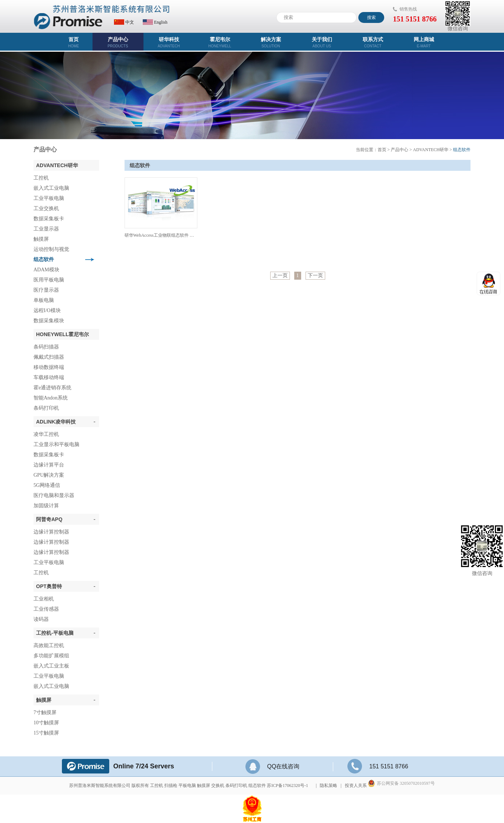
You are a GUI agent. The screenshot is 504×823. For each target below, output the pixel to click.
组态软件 (44, 259)
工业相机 (44, 599)
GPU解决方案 (49, 475)
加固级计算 (46, 506)
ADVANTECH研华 (57, 165)
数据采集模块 (49, 321)
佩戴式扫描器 (49, 357)
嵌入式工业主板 (51, 666)
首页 (74, 42)
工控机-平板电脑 (66, 633)
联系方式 (373, 42)
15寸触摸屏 (46, 733)
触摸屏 (41, 239)
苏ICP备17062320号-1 (288, 785)
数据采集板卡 (49, 219)
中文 (124, 22)
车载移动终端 (49, 377)
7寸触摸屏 (45, 712)
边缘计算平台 (49, 465)
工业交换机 (46, 208)
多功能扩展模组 (51, 656)
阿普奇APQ (66, 519)
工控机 (41, 178)
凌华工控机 (46, 434)
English (155, 22)
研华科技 (169, 42)
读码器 (41, 619)
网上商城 (424, 42)
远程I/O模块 (47, 310)
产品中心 (118, 42)
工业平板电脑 (49, 198)
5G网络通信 (47, 485)
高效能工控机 (49, 645)
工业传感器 (46, 609)
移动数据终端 (49, 367)
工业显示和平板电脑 (56, 444)
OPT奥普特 (66, 586)
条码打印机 (46, 408)
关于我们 (322, 42)
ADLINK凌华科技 (66, 422)
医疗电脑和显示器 (54, 495)
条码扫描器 (46, 347)
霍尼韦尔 (220, 42)
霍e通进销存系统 (52, 388)
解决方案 (271, 42)
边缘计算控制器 (51, 532)
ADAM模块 (46, 270)
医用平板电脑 (49, 280)
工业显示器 (46, 229)
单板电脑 (44, 300)
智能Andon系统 (51, 398)
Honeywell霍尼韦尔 (62, 334)
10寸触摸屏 (46, 723)
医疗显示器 (46, 290)
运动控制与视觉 (51, 249)
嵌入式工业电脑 (51, 188)
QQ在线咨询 (273, 766)
